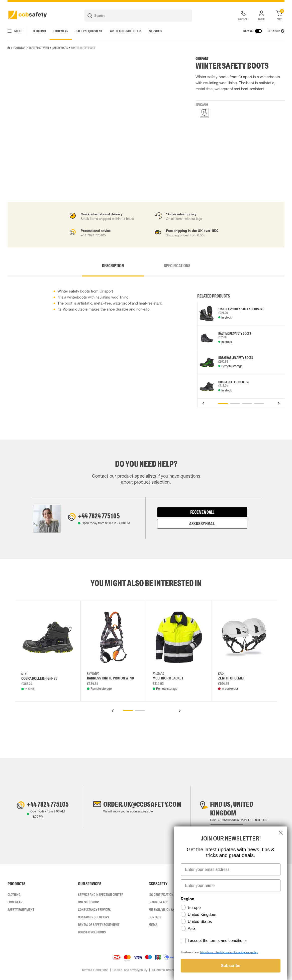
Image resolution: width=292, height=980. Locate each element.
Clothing (39, 31)
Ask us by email (202, 524)
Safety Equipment (89, 31)
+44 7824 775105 (99, 516)
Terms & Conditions (95, 970)
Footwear (61, 31)
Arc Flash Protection (126, 31)
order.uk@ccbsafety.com (142, 804)
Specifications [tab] (177, 266)
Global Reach (158, 902)
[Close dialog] (281, 833)
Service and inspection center (101, 895)
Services (156, 31)
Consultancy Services (94, 910)
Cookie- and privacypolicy (130, 970)
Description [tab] (113, 266)
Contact (155, 917)
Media (153, 925)
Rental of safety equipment (99, 925)
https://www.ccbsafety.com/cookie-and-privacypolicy (229, 952)
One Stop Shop (88, 902)
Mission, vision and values (168, 910)
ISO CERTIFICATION (161, 895)
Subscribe (230, 966)
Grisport (202, 59)
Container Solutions (93, 917)
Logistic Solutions (92, 932)
